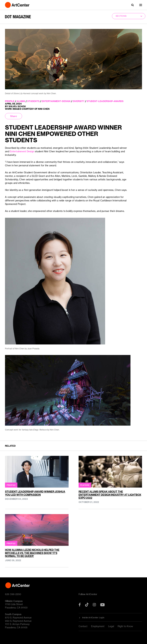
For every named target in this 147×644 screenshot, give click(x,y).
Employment (98, 626)
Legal (111, 626)
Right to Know (125, 626)
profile (10, 101)
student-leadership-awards (105, 101)
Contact (83, 626)
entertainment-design (56, 101)
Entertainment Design (22, 151)
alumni (21, 101)
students (33, 101)
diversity (79, 101)
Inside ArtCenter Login (93, 617)
